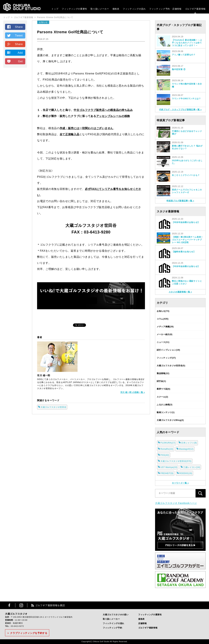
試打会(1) (161, 381)
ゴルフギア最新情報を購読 (50, 605)
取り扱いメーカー (100, 9)
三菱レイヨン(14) (192, 467)
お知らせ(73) (163, 311)
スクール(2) (162, 397)
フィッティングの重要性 (74, 9)
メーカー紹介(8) (165, 334)
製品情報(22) (163, 373)
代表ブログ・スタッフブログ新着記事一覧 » (180, 110)
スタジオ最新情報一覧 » (180, 292)
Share (19, 27)
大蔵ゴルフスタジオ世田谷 (53, 407)
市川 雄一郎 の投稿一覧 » (133, 392)
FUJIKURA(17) (168, 443)
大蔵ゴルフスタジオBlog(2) (170, 420)
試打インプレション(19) (168, 350)
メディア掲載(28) (165, 327)
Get (20, 61)
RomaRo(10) (167, 449)
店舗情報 (143, 623)
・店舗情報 (176, 9)
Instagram (21, 605)
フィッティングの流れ (134, 9)
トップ (55, 9)
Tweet (19, 36)
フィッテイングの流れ (114, 623)
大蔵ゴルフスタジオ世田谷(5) (171, 366)
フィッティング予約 (165, 9)
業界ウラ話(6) (163, 389)
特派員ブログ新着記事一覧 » (180, 201)
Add (20, 53)
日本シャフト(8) (189, 443)
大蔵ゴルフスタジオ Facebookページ (176, 503)
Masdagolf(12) (186, 449)
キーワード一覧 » (180, 483)
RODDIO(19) (186, 473)
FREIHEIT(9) (167, 473)
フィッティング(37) (166, 358)
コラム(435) (163, 319)
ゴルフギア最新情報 (195, 9)
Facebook (9, 605)
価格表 (116, 9)
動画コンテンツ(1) (166, 412)
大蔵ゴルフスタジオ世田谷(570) (176, 461)
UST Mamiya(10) (169, 467)
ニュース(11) (163, 342)
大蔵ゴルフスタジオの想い (116, 615)
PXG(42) (165, 455)
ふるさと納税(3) (165, 405)
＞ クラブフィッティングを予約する (27, 633)
